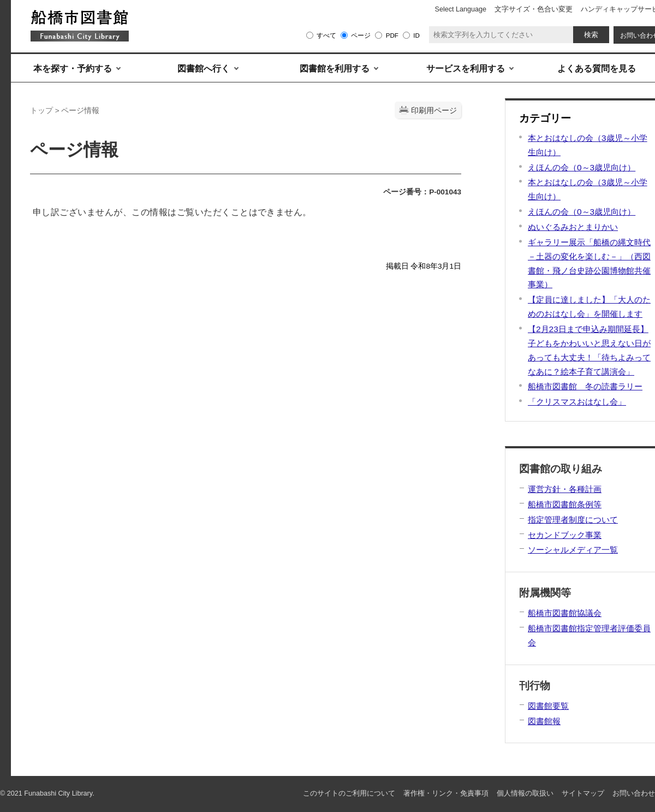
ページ (361, 35)
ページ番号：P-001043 (422, 192)
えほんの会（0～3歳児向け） (582, 167)
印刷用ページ (434, 111)
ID (416, 35)
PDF (392, 35)
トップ (41, 111)
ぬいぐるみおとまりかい (573, 227)
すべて (326, 35)
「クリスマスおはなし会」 (577, 402)
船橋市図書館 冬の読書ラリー (585, 386)
